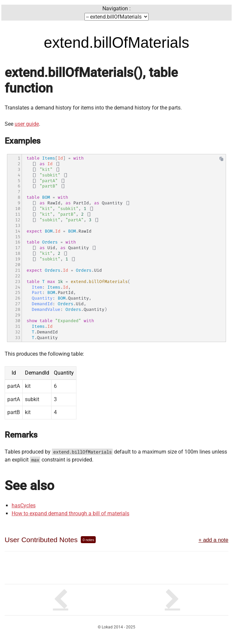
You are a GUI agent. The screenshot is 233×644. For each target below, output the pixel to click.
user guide (27, 124)
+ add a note (213, 540)
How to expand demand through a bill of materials (70, 513)
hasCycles (24, 505)
